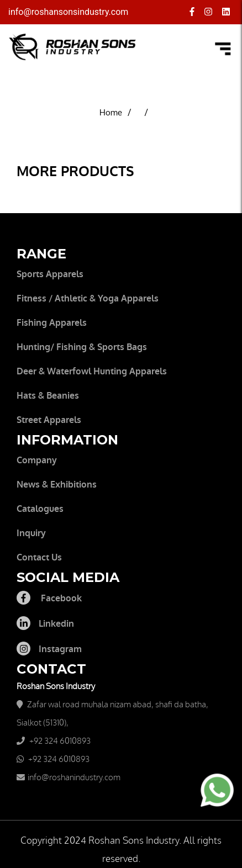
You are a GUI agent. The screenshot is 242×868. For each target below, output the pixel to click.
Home (111, 113)
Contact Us (39, 557)
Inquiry (31, 533)
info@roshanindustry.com (74, 777)
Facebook (49, 598)
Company (37, 460)
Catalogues (40, 509)
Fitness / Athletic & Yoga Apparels (88, 298)
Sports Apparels (50, 274)
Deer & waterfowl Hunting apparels (92, 371)
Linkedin (45, 624)
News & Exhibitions (57, 485)
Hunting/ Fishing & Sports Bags (82, 347)
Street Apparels (49, 420)
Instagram (49, 649)
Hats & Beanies (48, 396)
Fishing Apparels (52, 323)
